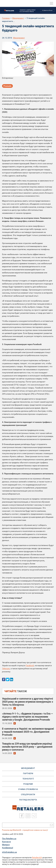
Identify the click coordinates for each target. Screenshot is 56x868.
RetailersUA (37, 857)
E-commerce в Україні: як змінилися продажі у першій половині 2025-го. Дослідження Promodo (28, 732)
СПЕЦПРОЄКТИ (28, 794)
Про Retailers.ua (9, 839)
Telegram (6, 669)
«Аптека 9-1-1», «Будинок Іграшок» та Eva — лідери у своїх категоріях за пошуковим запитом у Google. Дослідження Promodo (28, 717)
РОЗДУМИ (28, 784)
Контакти (6, 842)
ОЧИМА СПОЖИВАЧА (28, 789)
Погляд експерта (28, 800)
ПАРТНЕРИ (28, 773)
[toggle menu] (51, 3)
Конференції (8, 848)
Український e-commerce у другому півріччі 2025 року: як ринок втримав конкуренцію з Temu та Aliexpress (28, 702)
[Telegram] (34, 816)
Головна (6, 18)
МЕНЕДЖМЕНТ (28, 768)
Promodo (7, 86)
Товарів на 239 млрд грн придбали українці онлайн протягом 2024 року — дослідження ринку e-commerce (27, 747)
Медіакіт (6, 845)
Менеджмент (18, 18)
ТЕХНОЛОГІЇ (28, 779)
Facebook (30, 665)
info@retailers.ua (9, 852)
